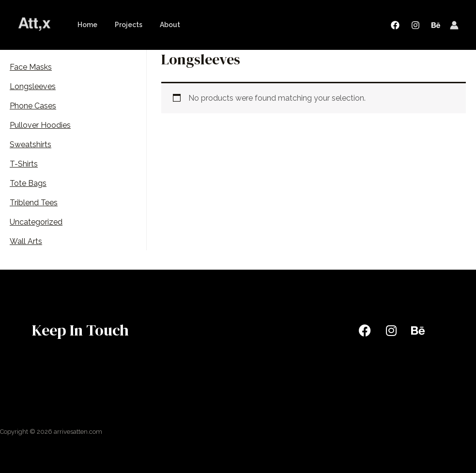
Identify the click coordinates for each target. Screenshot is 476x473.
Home (85, 25)
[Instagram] (415, 26)
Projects (123, 25)
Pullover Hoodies (40, 125)
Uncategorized (36, 222)
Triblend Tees (34, 203)
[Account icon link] (454, 26)
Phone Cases (33, 106)
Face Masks (31, 67)
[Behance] (436, 26)
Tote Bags (28, 183)
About (160, 25)
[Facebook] (395, 26)
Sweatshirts (31, 145)
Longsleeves (33, 86)
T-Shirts (24, 164)
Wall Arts (26, 241)
